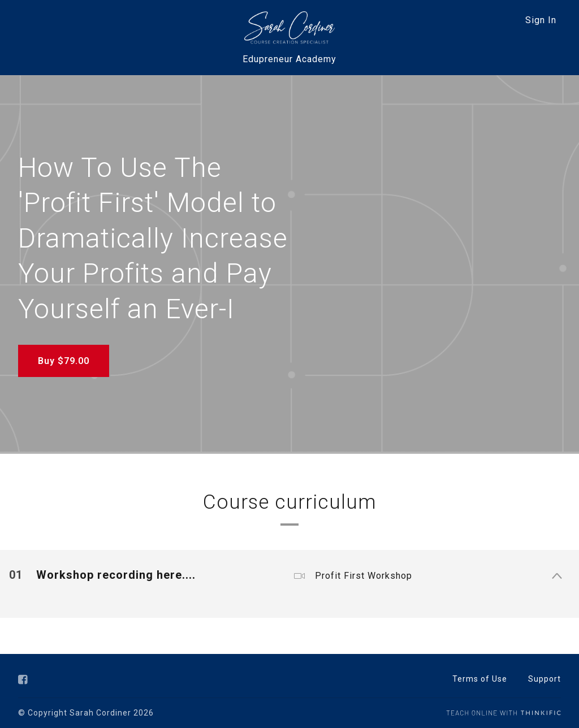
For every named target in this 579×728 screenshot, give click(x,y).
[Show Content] (556, 575)
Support (545, 679)
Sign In (541, 20)
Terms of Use (480, 679)
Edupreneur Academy (289, 59)
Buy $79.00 (64, 361)
